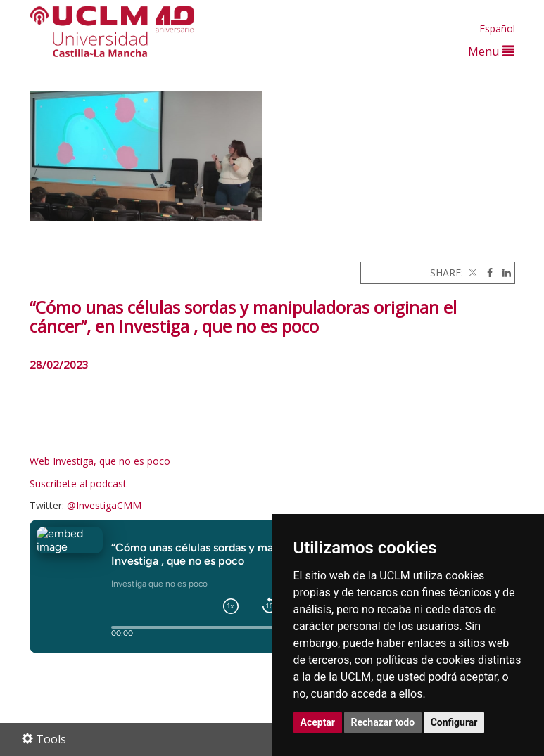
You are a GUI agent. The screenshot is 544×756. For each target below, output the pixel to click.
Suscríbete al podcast (78, 483)
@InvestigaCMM (104, 505)
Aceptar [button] (318, 722)
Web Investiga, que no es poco (101, 461)
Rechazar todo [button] (383, 722)
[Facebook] (486, 273)
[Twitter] (472, 273)
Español (497, 28)
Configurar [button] (454, 722)
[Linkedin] (503, 273)
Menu (491, 51)
